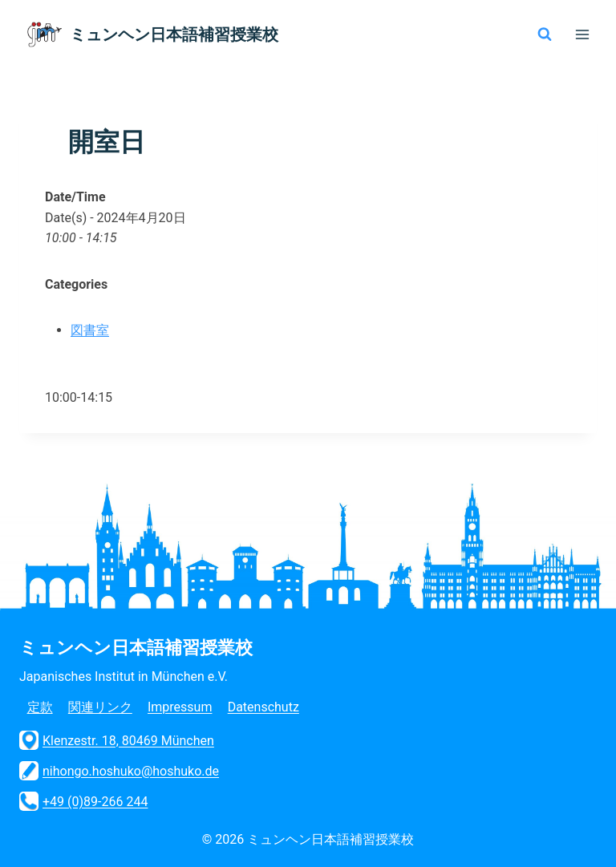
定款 (40, 707)
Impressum (180, 707)
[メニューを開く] (582, 34)
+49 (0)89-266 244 (83, 801)
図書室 (90, 330)
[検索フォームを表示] (545, 34)
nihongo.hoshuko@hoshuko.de (119, 771)
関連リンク (100, 707)
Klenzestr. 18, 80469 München (117, 740)
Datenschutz (263, 707)
